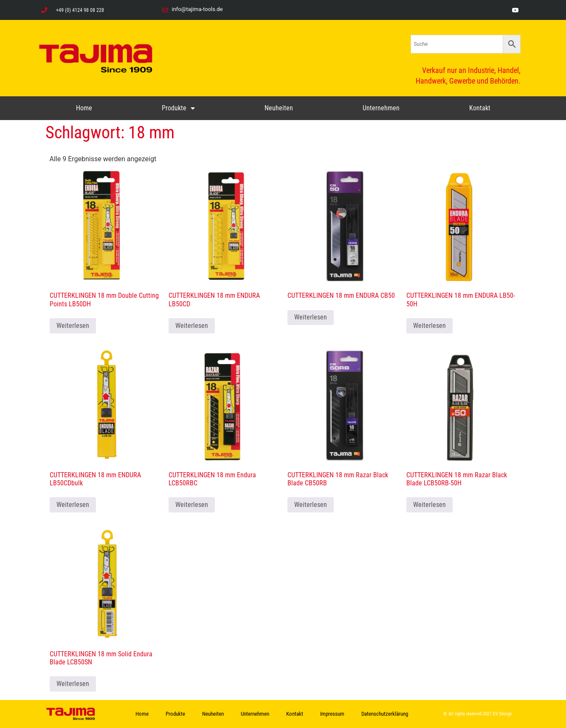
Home (84, 108)
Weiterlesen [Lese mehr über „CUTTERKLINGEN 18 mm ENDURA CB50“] (311, 317)
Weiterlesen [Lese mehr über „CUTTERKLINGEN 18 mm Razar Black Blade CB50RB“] (311, 505)
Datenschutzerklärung (385, 714)
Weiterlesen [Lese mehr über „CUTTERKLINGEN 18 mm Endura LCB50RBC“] (192, 505)
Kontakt (480, 108)
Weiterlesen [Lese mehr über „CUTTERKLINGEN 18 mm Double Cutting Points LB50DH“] (73, 326)
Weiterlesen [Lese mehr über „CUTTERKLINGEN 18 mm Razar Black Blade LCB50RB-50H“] (429, 505)
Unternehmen (381, 108)
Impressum (332, 714)
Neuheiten (279, 108)
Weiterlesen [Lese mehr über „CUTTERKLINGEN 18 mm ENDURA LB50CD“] (192, 326)
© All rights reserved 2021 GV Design (477, 714)
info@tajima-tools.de (197, 9)
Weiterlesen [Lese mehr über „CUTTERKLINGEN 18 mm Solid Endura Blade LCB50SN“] (73, 684)
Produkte (178, 108)
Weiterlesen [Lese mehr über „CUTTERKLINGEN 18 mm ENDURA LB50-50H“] (429, 326)
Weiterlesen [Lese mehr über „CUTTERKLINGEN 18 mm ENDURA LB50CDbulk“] (73, 505)
